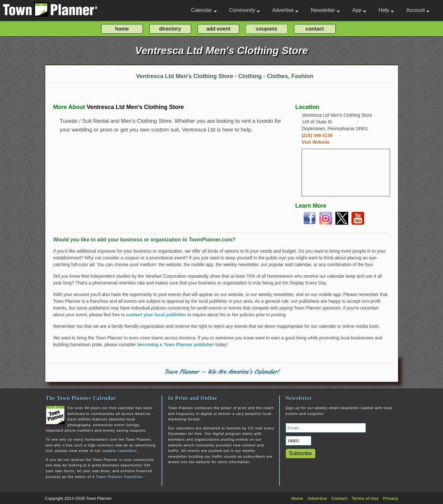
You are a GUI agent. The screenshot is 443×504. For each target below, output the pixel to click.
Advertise (285, 10)
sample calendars (120, 451)
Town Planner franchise (119, 477)
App (359, 10)
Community (244, 10)
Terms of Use (365, 498)
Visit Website (316, 142)
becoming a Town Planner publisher (176, 345)
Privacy (390, 498)
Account (418, 10)
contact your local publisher (156, 315)
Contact (340, 498)
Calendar (204, 10)
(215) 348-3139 (317, 135)
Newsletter (326, 10)
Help (386, 10)
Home (297, 498)
